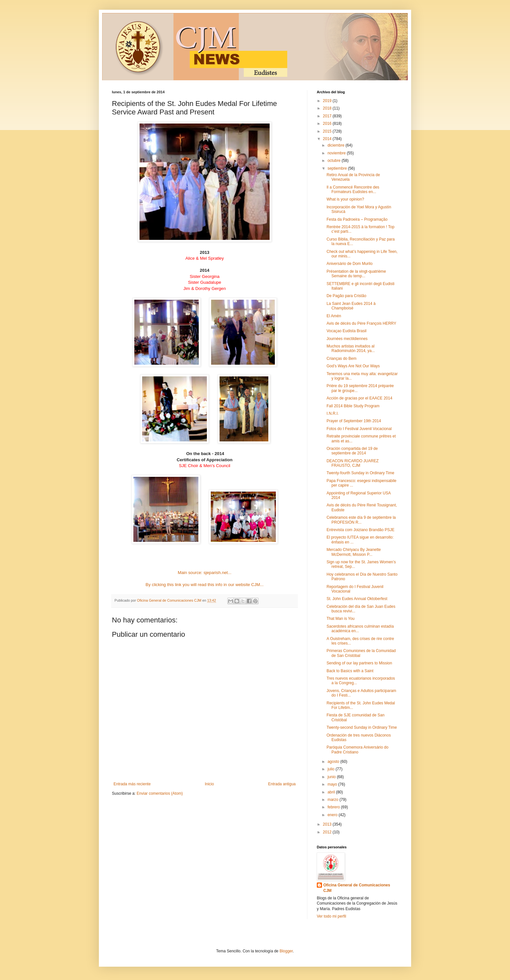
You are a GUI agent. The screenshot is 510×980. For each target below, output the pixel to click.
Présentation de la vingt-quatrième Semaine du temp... (356, 274)
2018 (328, 108)
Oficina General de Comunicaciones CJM (357, 888)
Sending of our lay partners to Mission (359, 663)
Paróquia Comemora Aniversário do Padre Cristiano (357, 750)
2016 (328, 124)
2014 (328, 139)
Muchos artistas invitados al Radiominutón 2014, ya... (351, 348)
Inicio (209, 784)
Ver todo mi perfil (331, 916)
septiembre (338, 168)
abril (332, 792)
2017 (328, 116)
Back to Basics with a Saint (350, 671)
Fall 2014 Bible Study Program (353, 406)
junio (332, 777)
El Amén (334, 316)
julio (332, 769)
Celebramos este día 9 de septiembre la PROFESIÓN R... (361, 520)
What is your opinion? (345, 199)
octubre (335, 161)
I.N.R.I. (333, 413)
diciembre (336, 145)
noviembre (337, 153)
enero (333, 815)
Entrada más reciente (132, 784)
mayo (333, 784)
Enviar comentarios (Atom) (160, 793)
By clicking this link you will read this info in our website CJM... (205, 585)
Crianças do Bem (342, 359)
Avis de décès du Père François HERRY (361, 323)
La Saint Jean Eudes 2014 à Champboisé (351, 306)
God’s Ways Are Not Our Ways (353, 366)
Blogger (286, 951)
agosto (334, 762)
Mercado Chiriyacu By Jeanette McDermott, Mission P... (354, 552)
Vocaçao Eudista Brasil (347, 331)
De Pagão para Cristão (346, 296)
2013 (328, 824)
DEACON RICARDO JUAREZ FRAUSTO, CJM (353, 463)
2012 (328, 832)
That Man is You (341, 619)
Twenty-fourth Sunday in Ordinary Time (360, 473)
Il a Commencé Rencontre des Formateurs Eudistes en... (353, 189)
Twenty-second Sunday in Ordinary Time (362, 727)
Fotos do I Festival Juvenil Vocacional (359, 429)
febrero (334, 807)
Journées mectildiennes (347, 339)
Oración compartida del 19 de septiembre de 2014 (352, 451)
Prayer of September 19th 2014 (354, 421)
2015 (328, 131)
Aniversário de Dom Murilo (349, 264)
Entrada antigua (282, 784)
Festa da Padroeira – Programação (357, 219)
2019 (328, 101)
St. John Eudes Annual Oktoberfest (357, 599)
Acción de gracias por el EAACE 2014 (359, 398)
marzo (334, 800)
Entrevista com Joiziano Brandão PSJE (361, 530)
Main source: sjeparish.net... (205, 573)
